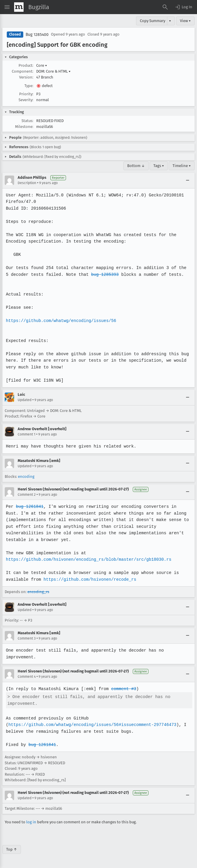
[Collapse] (188, 180)
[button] (183, 7)
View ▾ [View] (185, 21)
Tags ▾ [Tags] (159, 166)
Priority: (26, 94)
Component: (23, 71)
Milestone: (24, 127)
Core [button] (42, 65)
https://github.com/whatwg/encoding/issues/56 (60, 321)
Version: (26, 77)
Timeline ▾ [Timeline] (182, 166)
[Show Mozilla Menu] (19, 7)
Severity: (26, 100)
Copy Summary (153, 21)
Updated (25, 400)
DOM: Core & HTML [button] (53, 71)
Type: (29, 86)
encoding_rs (38, 592)
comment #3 (122, 689)
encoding (26, 476)
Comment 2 (27, 495)
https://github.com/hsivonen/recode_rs (89, 579)
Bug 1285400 (37, 35)
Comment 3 (27, 638)
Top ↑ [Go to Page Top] (12, 849)
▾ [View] (170, 21)
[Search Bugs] (165, 7)
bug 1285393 (99, 274)
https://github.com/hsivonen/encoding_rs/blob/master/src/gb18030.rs (87, 559)
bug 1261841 (29, 506)
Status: (27, 121)
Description (27, 183)
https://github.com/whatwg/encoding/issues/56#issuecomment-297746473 (91, 725)
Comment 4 (27, 677)
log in (31, 822)
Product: (26, 65)
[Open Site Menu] (7, 7)
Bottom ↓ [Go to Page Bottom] (136, 166)
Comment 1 (27, 434)
